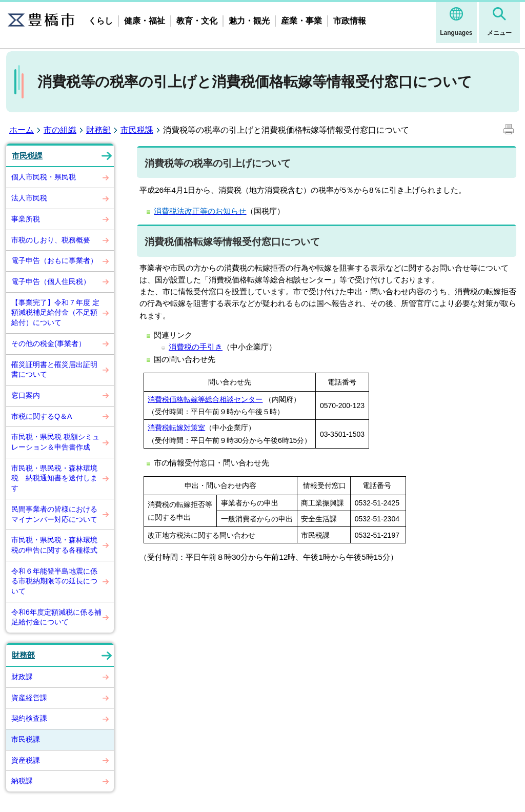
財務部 (98, 130)
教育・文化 (197, 21)
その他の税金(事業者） (48, 343)
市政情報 (350, 21)
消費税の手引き (196, 347)
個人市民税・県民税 (44, 177)
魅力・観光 (249, 21)
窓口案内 (26, 395)
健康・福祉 (145, 21)
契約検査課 (29, 718)
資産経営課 (29, 698)
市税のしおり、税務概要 (51, 240)
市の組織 (60, 130)
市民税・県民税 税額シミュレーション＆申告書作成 (55, 442)
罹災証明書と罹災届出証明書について (54, 370)
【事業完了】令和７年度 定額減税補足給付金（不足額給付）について (55, 312)
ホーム (22, 130)
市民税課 (137, 130)
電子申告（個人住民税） (51, 281)
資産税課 (26, 760)
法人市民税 (29, 198)
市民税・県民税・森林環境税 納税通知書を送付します (54, 478)
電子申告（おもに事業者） (54, 260)
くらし (100, 21)
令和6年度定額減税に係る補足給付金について (56, 617)
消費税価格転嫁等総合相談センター (205, 399)
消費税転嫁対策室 (176, 428)
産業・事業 (301, 21)
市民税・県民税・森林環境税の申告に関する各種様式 (54, 545)
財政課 (22, 677)
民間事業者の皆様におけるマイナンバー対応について (54, 514)
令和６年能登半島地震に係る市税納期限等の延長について (54, 581)
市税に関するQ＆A (42, 416)
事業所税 (26, 219)
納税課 (22, 781)
